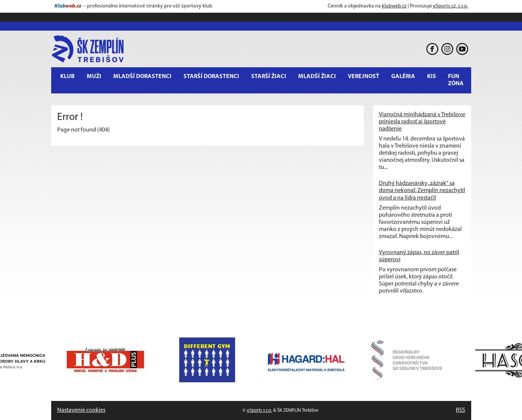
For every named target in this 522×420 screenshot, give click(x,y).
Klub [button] (67, 77)
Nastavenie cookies (81, 410)
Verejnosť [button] (364, 77)
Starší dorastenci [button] (211, 77)
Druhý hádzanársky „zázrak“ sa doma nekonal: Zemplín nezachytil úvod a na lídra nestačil (422, 191)
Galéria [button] (403, 77)
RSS (461, 410)
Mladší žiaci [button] (317, 77)
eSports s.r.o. (260, 410)
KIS (432, 77)
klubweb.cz (394, 6)
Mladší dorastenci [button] (142, 77)
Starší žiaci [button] (269, 77)
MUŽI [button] (94, 77)
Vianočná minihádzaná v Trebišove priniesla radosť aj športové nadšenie (422, 122)
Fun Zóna (456, 80)
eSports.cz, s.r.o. (451, 6)
